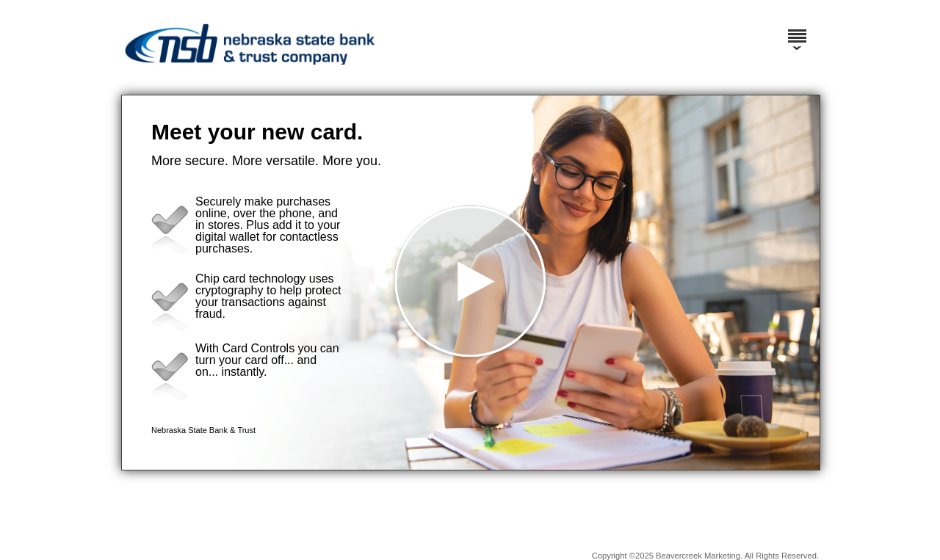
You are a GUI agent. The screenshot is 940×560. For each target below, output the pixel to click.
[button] (471, 283)
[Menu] (797, 29)
